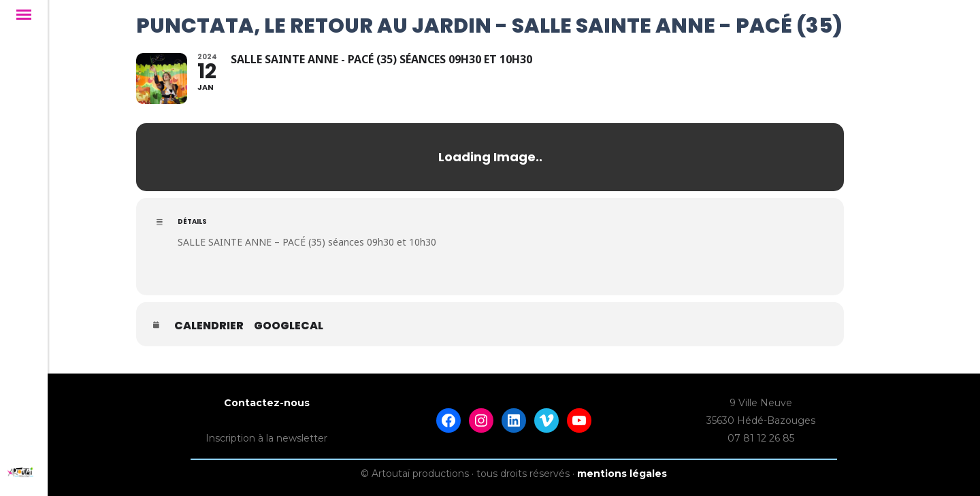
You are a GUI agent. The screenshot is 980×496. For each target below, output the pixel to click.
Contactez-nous (267, 403)
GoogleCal (289, 326)
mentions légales (622, 474)
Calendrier (209, 326)
